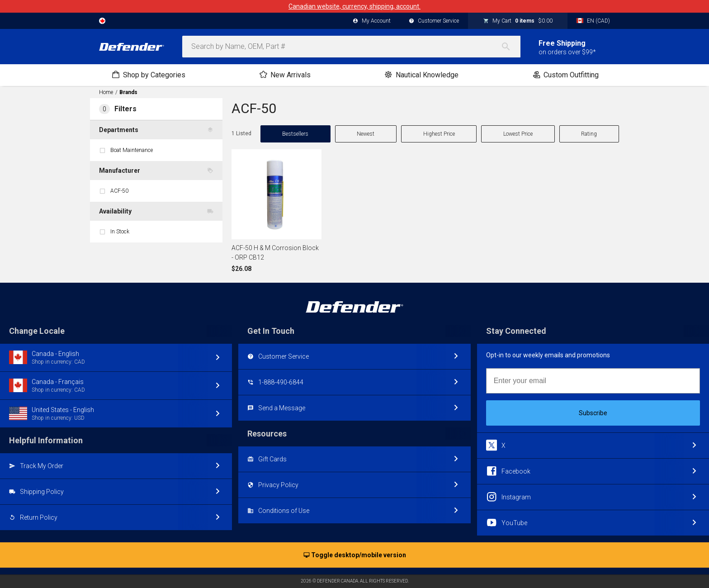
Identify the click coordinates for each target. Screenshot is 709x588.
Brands (128, 92)
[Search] (510, 47)
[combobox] (351, 47)
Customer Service (434, 21)
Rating (589, 134)
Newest (366, 134)
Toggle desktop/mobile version (355, 555)
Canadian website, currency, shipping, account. (354, 6)
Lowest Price (518, 134)
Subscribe (593, 413)
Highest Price (439, 134)
